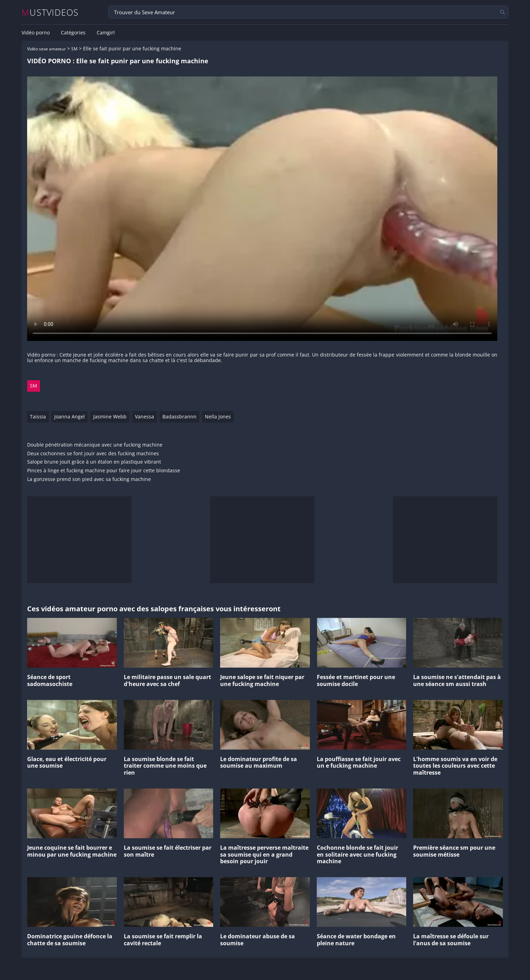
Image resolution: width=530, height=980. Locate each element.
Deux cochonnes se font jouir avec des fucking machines (93, 454)
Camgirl (106, 33)
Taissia (38, 416)
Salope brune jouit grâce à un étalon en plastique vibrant (94, 462)
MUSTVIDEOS (50, 12)
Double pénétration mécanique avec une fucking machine (95, 445)
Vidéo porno (36, 33)
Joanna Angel (70, 416)
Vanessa (144, 416)
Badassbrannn (179, 416)
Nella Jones (218, 416)
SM (74, 49)
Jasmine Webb (110, 416)
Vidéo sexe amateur (46, 49)
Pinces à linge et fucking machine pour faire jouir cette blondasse (104, 471)
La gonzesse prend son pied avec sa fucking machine (89, 479)
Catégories (73, 33)
